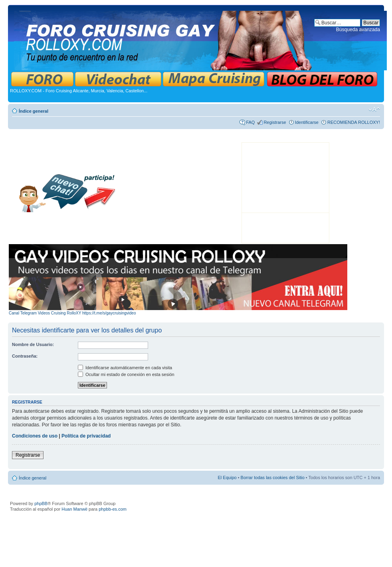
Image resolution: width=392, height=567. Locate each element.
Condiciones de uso (35, 436)
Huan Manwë (74, 509)
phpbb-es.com (113, 509)
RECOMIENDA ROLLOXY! (354, 122)
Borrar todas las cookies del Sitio (273, 477)
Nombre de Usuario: (33, 344)
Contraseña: (25, 356)
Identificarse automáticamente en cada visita (125, 368)
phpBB (41, 503)
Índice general (34, 111)
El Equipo (227, 477)
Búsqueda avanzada (358, 30)
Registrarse (275, 122)
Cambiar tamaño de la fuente (374, 109)
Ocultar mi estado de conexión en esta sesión (126, 374)
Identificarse (307, 122)
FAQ (250, 122)
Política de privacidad (86, 436)
